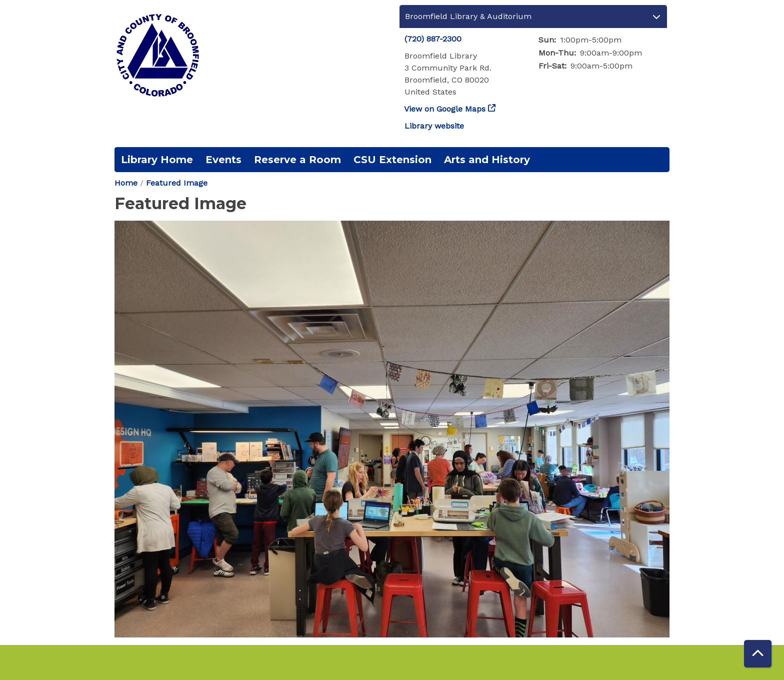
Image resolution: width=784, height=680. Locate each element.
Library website (434, 126)
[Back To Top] (758, 654)
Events (223, 160)
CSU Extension (392, 160)
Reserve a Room (297, 160)
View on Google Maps (445, 109)
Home (126, 183)
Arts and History (487, 160)
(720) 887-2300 (433, 39)
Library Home (157, 160)
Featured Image (177, 183)
